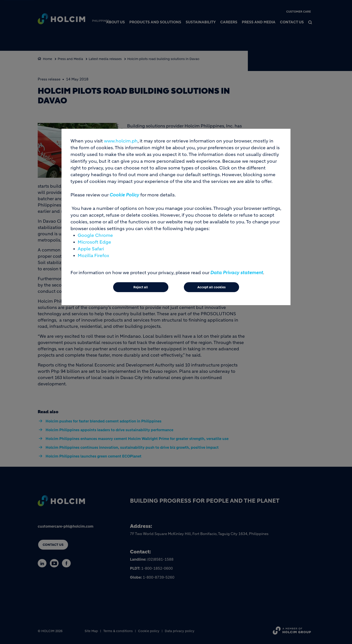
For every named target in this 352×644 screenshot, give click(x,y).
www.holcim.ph (121, 141)
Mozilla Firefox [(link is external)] (93, 256)
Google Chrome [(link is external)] (95, 235)
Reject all (141, 287)
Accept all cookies (211, 287)
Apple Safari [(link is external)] (91, 249)
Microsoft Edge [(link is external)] (94, 242)
